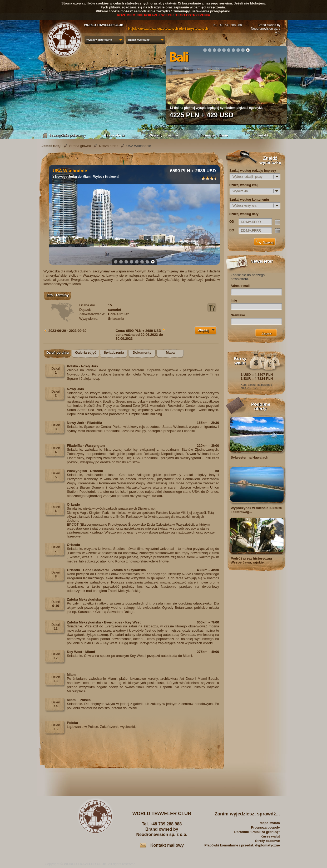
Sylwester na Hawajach (249, 457)
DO (232, 230)
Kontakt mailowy (167, 845)
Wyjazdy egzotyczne (99, 40)
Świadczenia (114, 352)
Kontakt (262, 135)
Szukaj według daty (244, 214)
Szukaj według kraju (244, 185)
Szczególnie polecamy (65, 135)
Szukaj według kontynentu (249, 200)
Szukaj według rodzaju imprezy (253, 171)
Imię (234, 301)
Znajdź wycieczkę (139, 40)
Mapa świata (270, 823)
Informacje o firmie (213, 135)
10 (248, 50)
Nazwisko (238, 315)
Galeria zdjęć (86, 352)
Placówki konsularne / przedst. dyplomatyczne (242, 845)
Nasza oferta (114, 135)
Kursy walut (270, 836)
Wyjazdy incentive (163, 135)
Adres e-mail (240, 286)
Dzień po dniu (58, 352)
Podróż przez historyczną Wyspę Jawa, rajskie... (251, 560)
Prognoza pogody (265, 827)
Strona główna (80, 146)
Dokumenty (142, 352)
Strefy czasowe (267, 841)
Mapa (170, 352)
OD (232, 222)
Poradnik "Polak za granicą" (257, 832)
